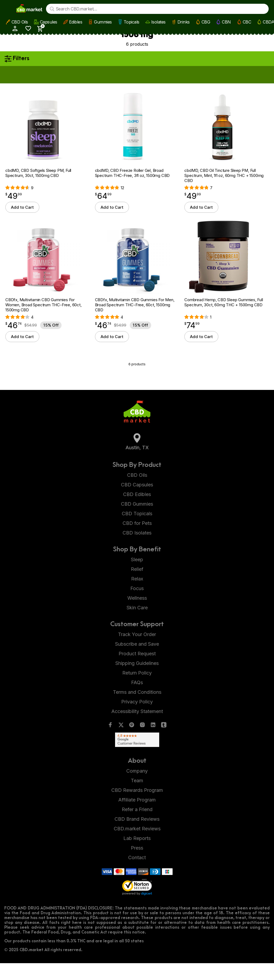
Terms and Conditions (137, 709)
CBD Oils (19, 22)
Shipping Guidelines (137, 680)
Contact (137, 874)
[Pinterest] (132, 743)
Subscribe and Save (137, 661)
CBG (205, 22)
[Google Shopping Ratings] (137, 757)
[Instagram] (142, 743)
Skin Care (137, 624)
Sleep (137, 576)
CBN (226, 22)
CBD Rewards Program (137, 807)
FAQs (137, 699)
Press (137, 865)
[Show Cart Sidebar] (263, 9)
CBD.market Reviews (137, 845)
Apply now (178, 74)
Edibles (75, 22)
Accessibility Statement (137, 728)
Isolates (158, 22)
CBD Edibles (137, 511)
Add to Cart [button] (22, 216)
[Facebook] (110, 743)
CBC (246, 22)
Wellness (137, 615)
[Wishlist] (251, 8)
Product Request (137, 670)
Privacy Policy (137, 718)
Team (137, 797)
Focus (137, 605)
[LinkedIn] (153, 743)
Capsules (48, 22)
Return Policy (137, 690)
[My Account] (237, 8)
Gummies (103, 22)
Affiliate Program (137, 817)
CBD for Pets (137, 540)
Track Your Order (137, 651)
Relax (137, 596)
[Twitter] (121, 743)
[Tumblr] (164, 743)
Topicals (131, 22)
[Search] (53, 9)
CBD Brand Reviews (137, 836)
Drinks (183, 22)
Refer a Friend (137, 826)
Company (137, 788)
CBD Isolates (137, 550)
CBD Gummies (137, 521)
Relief (137, 586)
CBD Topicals (137, 530)
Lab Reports (137, 855)
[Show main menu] (9, 9)
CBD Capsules (137, 501)
